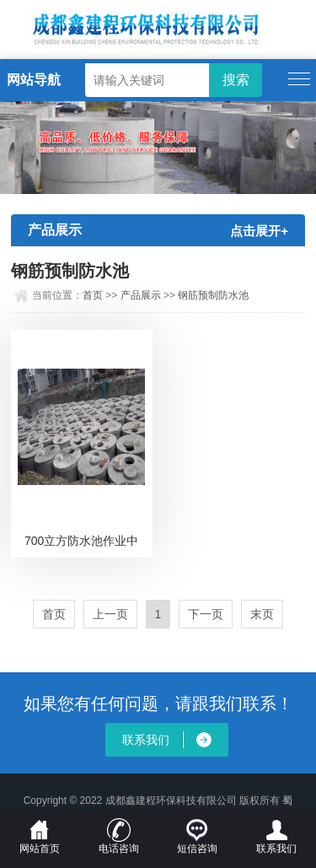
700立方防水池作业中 (81, 541)
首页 (93, 295)
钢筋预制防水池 (213, 295)
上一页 (110, 614)
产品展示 (141, 295)
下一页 (206, 614)
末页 (262, 614)
